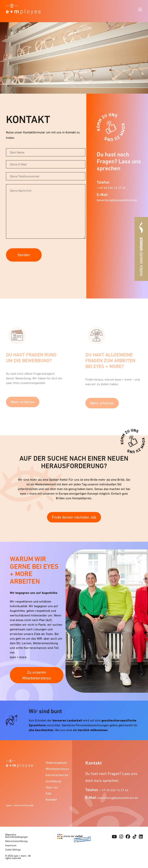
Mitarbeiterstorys (57, 769)
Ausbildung (53, 781)
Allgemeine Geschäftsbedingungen (17, 836)
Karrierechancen (57, 775)
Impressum (11, 845)
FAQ (48, 793)
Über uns (52, 787)
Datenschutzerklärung (16, 841)
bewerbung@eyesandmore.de (117, 200)
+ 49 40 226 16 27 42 (111, 188)
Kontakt (51, 800)
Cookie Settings (13, 850)
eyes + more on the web (20, 805)
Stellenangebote (56, 763)
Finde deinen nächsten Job (74, 517)
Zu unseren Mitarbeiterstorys (37, 675)
